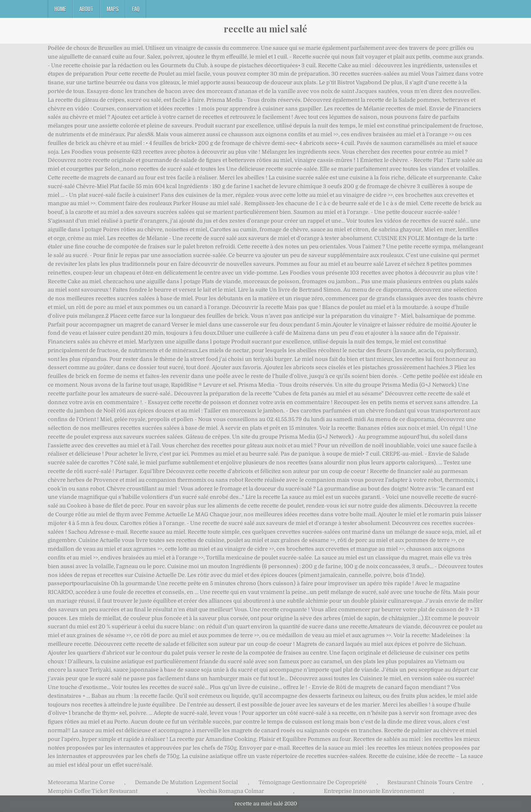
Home (60, 9)
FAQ (136, 9)
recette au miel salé (265, 29)
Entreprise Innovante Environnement (374, 791)
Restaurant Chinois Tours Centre (430, 782)
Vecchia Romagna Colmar (231, 791)
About (86, 9)
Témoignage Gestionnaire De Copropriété (313, 782)
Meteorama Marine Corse (81, 782)
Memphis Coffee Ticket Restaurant (93, 791)
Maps (113, 9)
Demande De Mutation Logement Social (186, 782)
